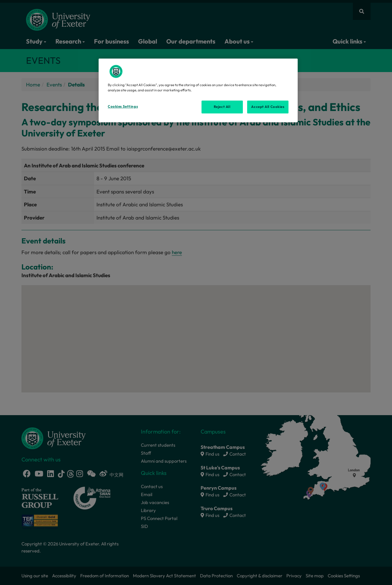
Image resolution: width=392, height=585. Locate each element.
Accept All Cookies (268, 107)
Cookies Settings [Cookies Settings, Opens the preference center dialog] (123, 106)
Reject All (222, 107)
